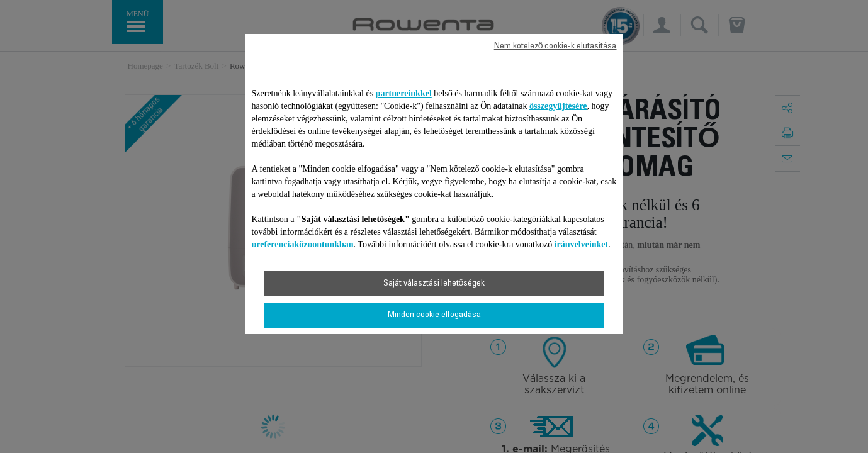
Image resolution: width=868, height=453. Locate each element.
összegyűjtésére (558, 106)
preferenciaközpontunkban (303, 244)
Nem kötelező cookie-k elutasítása (555, 47)
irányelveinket (582, 244)
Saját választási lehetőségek (434, 284)
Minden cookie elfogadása (434, 315)
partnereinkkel (404, 93)
